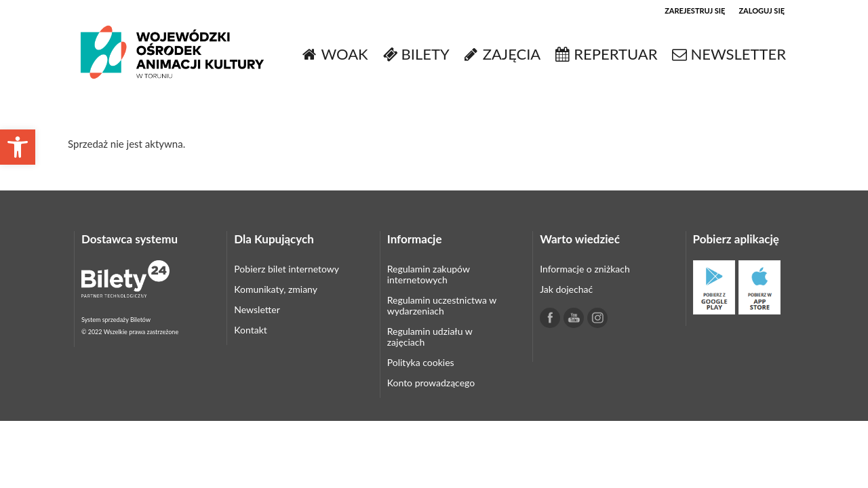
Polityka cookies (421, 362)
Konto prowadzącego (431, 383)
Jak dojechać (566, 289)
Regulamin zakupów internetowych (429, 274)
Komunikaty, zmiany (276, 289)
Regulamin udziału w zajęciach (430, 337)
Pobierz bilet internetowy (287, 269)
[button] (18, 147)
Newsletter (257, 309)
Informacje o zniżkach (585, 269)
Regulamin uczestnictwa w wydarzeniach (442, 305)
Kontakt (251, 330)
